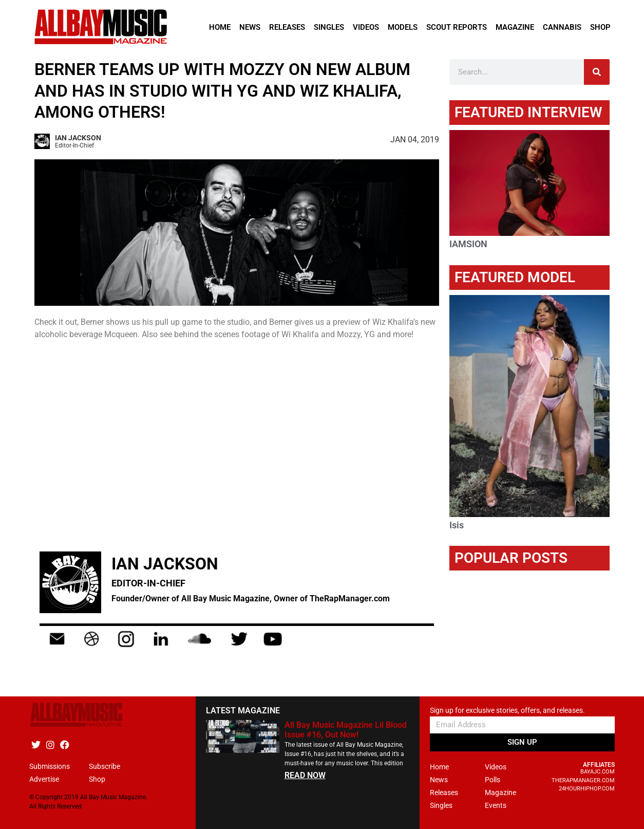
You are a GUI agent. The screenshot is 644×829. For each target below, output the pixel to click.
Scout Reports (457, 27)
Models (403, 27)
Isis (457, 525)
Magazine (515, 27)
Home (220, 27)
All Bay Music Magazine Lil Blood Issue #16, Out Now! (346, 730)
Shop (600, 27)
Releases (287, 27)
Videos (366, 27)
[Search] (597, 72)
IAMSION (468, 244)
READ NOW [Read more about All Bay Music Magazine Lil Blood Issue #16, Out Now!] (305, 775)
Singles (329, 27)
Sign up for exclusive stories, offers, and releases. (507, 711)
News (250, 27)
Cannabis (562, 27)
